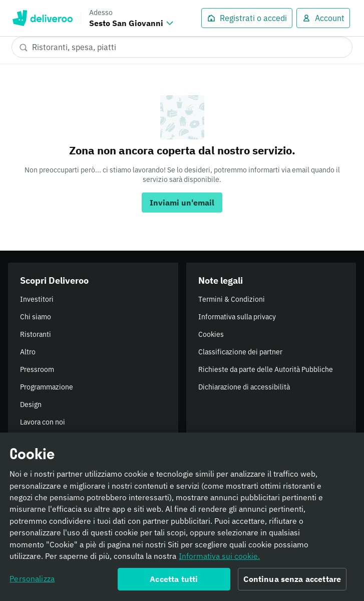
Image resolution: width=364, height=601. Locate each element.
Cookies (211, 334)
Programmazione (47, 387)
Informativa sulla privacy (237, 317)
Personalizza (32, 581)
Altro (28, 352)
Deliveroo (42, 18)
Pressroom (37, 369)
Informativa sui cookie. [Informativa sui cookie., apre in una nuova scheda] (219, 558)
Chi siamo (36, 317)
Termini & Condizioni (232, 299)
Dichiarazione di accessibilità (244, 387)
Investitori (37, 299)
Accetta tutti (174, 582)
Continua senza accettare (292, 582)
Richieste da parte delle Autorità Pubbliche (266, 369)
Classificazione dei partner (240, 352)
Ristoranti (36, 334)
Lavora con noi (43, 422)
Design (31, 405)
